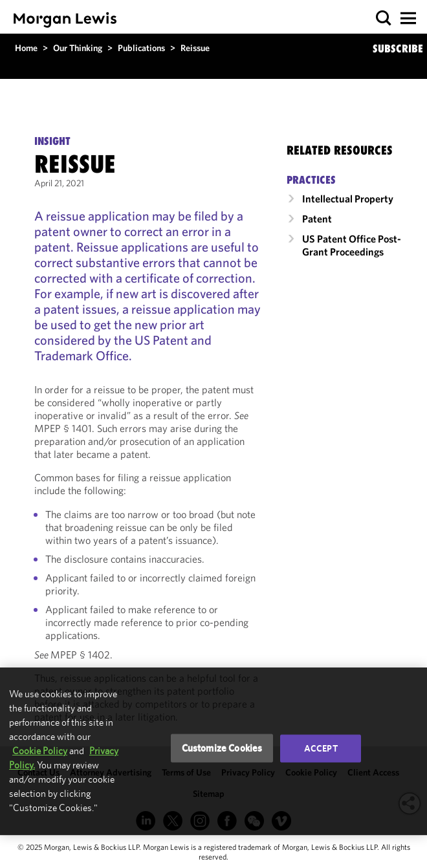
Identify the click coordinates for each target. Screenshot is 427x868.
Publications (141, 48)
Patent (317, 219)
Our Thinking (78, 48)
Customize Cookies (222, 748)
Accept (321, 748)
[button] (384, 18)
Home (26, 48)
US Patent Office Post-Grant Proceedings (352, 245)
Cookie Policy (40, 751)
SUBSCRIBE (398, 49)
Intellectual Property (348, 199)
